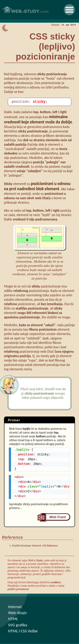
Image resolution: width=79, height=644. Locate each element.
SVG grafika (18, 626)
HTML (13, 620)
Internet (15, 607)
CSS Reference (50, 546)
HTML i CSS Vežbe (23, 632)
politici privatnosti (18, 590)
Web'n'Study (35, 561)
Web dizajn (17, 614)
